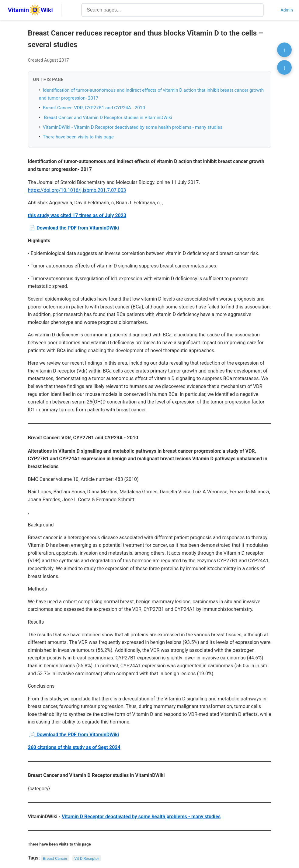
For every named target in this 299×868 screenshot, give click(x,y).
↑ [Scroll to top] (284, 50)
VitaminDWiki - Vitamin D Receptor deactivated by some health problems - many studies (133, 127)
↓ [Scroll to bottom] (284, 67)
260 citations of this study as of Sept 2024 (74, 747)
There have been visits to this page (78, 137)
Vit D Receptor (87, 858)
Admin (287, 10)
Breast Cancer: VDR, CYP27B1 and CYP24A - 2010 (94, 108)
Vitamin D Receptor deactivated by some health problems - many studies (141, 817)
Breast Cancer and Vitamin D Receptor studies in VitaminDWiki (108, 117)
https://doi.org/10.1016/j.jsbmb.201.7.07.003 (77, 190)
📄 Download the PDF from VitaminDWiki (74, 228)
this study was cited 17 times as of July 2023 (77, 215)
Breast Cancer (55, 858)
